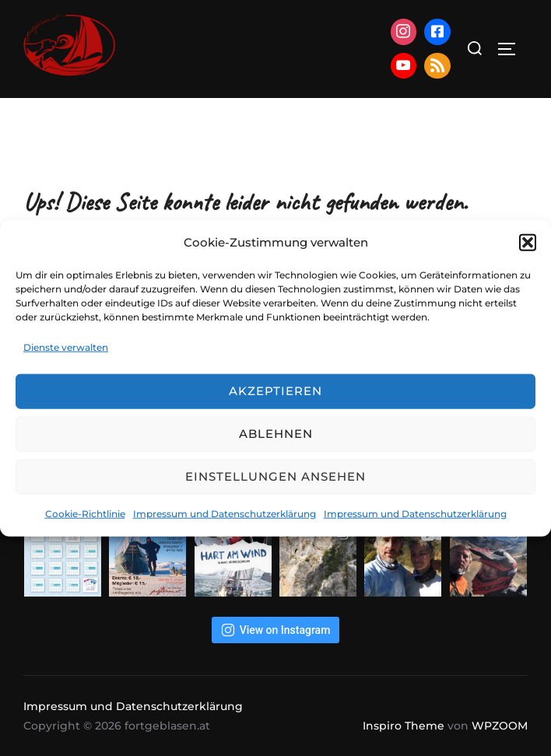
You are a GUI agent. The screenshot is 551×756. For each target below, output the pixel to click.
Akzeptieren (275, 391)
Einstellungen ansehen (275, 476)
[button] (528, 242)
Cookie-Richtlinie (85, 514)
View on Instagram (276, 630)
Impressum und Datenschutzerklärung (225, 514)
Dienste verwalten (66, 347)
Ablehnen (276, 434)
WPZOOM (500, 726)
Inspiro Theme (404, 726)
